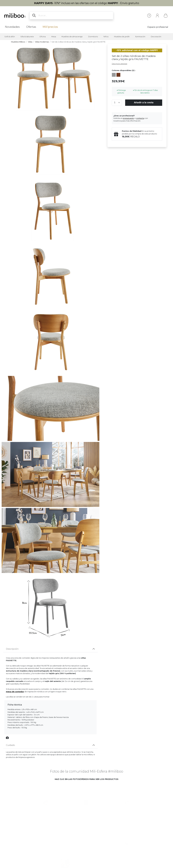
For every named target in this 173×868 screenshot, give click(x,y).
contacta (140, 118)
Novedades (12, 27)
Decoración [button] (156, 37)
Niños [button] (106, 37)
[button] (43, 800)
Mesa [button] (54, 37)
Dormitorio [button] (93, 37)
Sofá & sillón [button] (10, 37)
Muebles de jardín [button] (122, 37)
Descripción (12, 649)
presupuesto (128, 118)
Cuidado (10, 745)
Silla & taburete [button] (27, 37)
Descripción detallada (119, 64)
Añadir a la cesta (144, 103)
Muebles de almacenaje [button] (72, 37)
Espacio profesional (158, 27)
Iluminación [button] (140, 37)
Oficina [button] (43, 37)
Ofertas (31, 27)
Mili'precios (50, 27)
